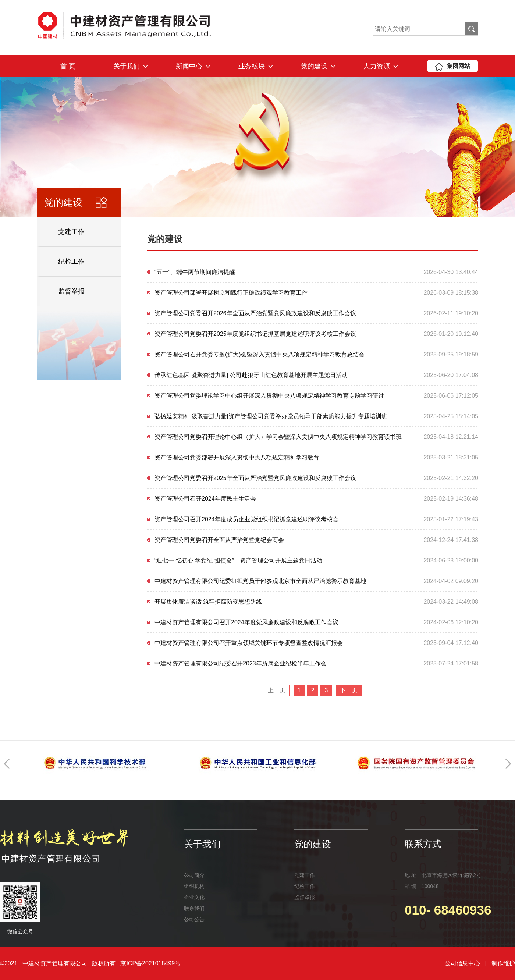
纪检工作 (71, 262)
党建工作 (71, 232)
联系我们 (194, 908)
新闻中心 (193, 66)
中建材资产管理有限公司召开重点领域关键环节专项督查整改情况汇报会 (249, 643)
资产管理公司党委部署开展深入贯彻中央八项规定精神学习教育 (237, 457)
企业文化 (194, 897)
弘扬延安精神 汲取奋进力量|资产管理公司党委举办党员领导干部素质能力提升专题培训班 (271, 416)
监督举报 (71, 291)
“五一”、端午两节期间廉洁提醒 (195, 272)
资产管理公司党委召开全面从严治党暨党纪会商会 (219, 540)
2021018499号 (161, 963)
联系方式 (423, 844)
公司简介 (194, 875)
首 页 (68, 66)
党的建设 (318, 66)
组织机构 (194, 886)
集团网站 (452, 66)
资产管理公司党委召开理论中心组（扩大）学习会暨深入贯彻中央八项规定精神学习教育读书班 (278, 437)
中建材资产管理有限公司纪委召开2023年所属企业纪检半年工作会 (241, 663)
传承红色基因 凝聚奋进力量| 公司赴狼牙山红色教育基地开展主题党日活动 (251, 375)
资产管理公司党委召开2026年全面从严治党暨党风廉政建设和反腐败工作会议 (255, 313)
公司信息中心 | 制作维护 (480, 963)
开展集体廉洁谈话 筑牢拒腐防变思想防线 (208, 602)
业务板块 (256, 66)
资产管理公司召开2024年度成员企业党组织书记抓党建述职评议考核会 (246, 519)
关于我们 (131, 66)
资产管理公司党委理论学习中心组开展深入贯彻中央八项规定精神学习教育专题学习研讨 (269, 396)
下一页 (349, 690)
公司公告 (194, 919)
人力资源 (381, 66)
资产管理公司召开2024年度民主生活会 (205, 499)
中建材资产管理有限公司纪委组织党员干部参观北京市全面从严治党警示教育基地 (260, 581)
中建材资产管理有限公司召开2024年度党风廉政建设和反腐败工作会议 (246, 622)
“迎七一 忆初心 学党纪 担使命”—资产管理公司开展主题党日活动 (238, 560)
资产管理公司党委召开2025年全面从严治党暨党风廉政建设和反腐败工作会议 (255, 478)
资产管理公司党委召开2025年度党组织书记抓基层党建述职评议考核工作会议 (255, 334)
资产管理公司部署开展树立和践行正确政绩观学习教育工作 (231, 293)
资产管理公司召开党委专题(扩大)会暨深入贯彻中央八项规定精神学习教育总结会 (260, 354)
